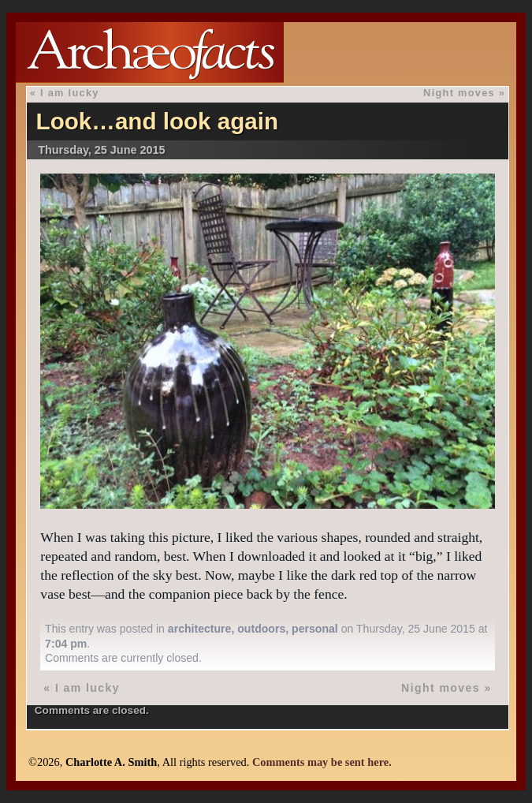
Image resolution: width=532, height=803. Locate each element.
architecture (200, 629)
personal (315, 629)
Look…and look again (157, 121)
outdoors (261, 629)
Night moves (459, 93)
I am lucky (70, 93)
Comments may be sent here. (322, 762)
